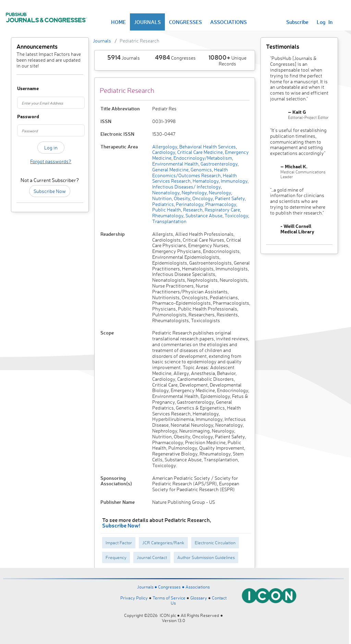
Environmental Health (175, 164)
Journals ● (148, 587)
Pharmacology (220, 204)
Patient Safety (229, 198)
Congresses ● (172, 587)
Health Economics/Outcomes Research (190, 172)
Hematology (205, 181)
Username (22, 89)
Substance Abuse (203, 215)
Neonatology (166, 192)
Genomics (201, 169)
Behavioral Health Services (207, 147)
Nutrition (162, 198)
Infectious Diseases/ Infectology (186, 187)
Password (22, 117)
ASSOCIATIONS (228, 22)
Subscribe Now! (121, 525)
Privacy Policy (134, 598)
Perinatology (189, 204)
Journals (102, 41)
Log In (325, 22)
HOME (118, 22)
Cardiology (164, 152)
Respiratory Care (222, 210)
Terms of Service (169, 598)
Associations (198, 587)
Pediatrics (163, 204)
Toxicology (236, 215)
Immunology (234, 181)
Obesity (181, 198)
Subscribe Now (50, 191)
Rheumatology (168, 215)
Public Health (167, 210)
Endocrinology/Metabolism (202, 158)
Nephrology (194, 192)
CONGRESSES (185, 22)
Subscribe (297, 22)
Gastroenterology (219, 164)
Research (192, 210)
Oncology (202, 198)
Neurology (219, 192)
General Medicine (170, 169)
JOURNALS (147, 22)
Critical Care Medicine (199, 152)
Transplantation (169, 221)
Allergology (165, 147)
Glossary (199, 598)
